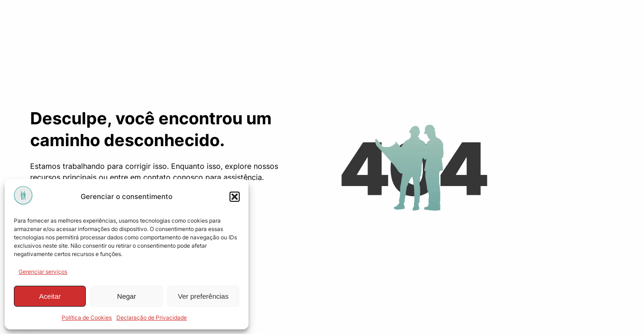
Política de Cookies (87, 318)
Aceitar (50, 296)
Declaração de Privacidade (152, 318)
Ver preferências (203, 296)
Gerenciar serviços (43, 272)
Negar (127, 296)
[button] (235, 197)
